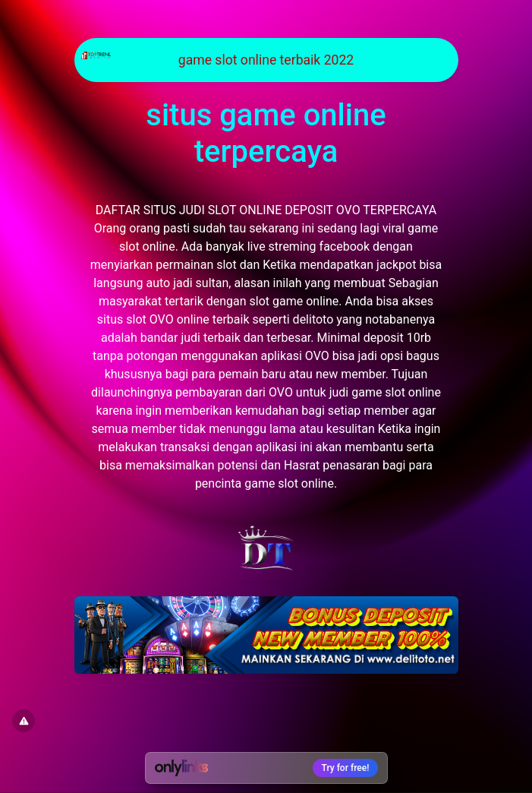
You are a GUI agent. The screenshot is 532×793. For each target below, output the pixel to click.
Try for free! (346, 768)
